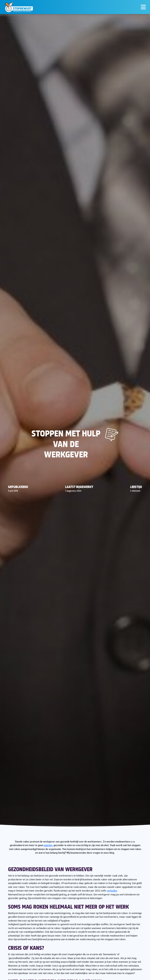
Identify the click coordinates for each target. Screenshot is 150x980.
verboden (112, 891)
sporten (48, 845)
